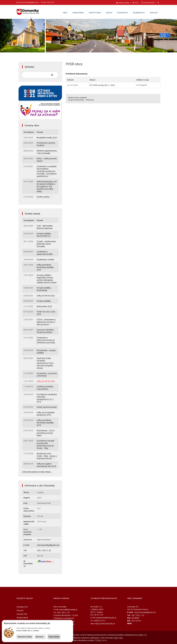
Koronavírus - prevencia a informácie (47, 374)
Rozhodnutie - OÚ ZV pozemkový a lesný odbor (46, 433)
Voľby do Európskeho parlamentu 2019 (46, 414)
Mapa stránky (123, 3)
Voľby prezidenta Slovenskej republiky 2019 (45, 423)
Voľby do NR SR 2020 (46, 381)
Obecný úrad (95, 13)
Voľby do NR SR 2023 (46, 296)
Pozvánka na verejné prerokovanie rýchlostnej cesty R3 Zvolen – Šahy (45, 444)
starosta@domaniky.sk (68, 609)
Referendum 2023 (44, 306)
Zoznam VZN (22, 614)
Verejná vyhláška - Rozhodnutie (44, 289)
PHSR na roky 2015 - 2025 (102, 85)
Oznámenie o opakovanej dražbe (45, 253)
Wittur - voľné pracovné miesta (47, 160)
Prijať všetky (54, 637)
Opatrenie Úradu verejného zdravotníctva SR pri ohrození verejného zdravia (45, 363)
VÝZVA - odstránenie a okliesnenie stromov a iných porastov (46, 322)
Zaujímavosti (139, 13)
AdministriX (95, 638)
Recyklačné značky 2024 (47, 137)
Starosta (20, 610)
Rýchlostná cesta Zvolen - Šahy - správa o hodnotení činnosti (47, 456)
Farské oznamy (43, 197)
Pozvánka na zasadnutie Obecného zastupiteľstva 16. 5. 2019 (47, 398)
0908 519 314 (99, 621)
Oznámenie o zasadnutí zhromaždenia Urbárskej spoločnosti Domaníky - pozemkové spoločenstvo (47, 171)
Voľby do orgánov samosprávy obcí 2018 (46, 465)
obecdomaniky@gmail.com (29, 2)
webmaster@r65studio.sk (106, 618)
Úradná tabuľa (148, 3)
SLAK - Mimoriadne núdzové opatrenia (45, 227)
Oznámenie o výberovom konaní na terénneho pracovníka (46, 340)
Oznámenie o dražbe (45, 259)
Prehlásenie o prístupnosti (64, 618)
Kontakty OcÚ (22, 607)
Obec (65, 13)
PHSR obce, (90, 100)
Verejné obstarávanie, (76, 100)
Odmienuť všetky (25, 637)
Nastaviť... (40, 637)
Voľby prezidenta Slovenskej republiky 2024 (45, 267)
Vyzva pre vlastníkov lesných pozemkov (45, 331)
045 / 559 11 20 (49, 2)
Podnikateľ (122, 13)
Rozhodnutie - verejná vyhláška (46, 351)
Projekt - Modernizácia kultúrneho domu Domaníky (46, 244)
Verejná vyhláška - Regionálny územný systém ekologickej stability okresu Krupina (47, 279)
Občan (109, 13)
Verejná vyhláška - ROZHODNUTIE (44, 235)
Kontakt (154, 13)
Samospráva (78, 13)
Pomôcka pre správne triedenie (46, 144)
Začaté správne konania (47, 407)
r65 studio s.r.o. (141, 635)
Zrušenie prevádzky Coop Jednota (45, 388)
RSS (135, 3)
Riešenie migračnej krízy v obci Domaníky (47, 152)
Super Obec (118, 638)
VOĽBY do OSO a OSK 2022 (46, 313)
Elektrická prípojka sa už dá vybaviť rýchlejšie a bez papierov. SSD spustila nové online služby (47, 186)
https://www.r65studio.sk (105, 624)
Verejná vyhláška (44, 301)
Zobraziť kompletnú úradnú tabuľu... (37, 472)
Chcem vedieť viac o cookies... (28, 631)
